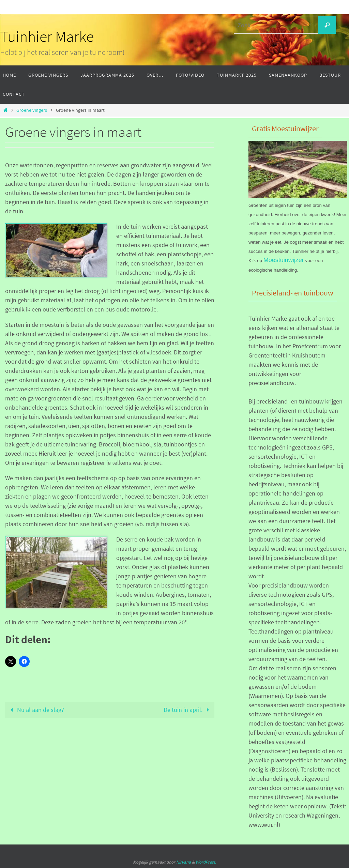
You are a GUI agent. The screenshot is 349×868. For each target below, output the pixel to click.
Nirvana (184, 862)
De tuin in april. (188, 710)
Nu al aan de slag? (36, 710)
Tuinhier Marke (47, 36)
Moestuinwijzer (284, 260)
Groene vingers (32, 110)
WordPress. (206, 862)
